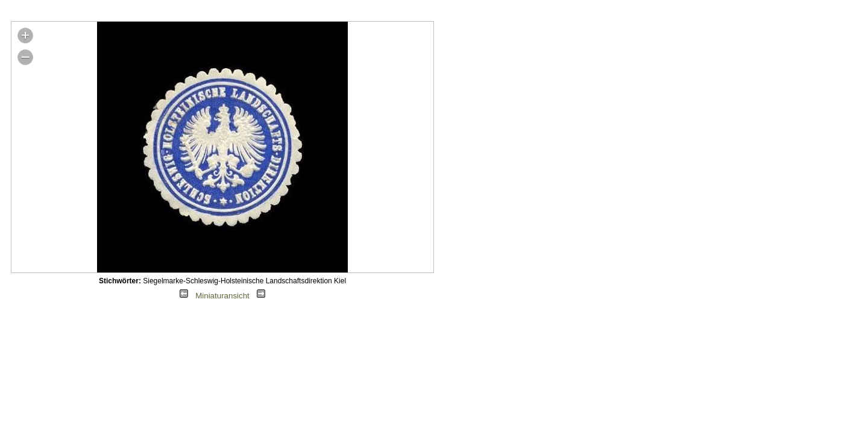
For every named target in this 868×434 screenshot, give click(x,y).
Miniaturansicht (222, 296)
